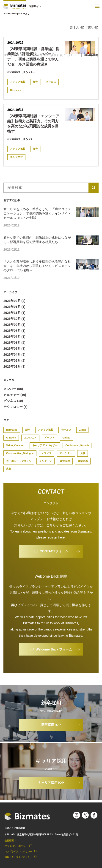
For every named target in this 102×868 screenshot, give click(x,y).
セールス (51, 82)
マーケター (66, 453)
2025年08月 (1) (14, 331)
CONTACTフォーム (54, 551)
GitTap (66, 438)
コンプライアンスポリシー (18, 852)
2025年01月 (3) (14, 367)
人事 (83, 453)
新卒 (36, 82)
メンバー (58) (13, 389)
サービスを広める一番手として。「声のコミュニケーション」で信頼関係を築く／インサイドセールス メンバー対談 (37, 213)
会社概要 (9, 841)
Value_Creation (15, 445)
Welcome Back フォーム (54, 649)
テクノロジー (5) (15, 407)
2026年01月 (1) (14, 307)
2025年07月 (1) (14, 337)
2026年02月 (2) (14, 301)
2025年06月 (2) (14, 343)
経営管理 (65, 461)
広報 (9, 469)
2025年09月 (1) (14, 325)
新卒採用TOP (51, 725)
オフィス (47, 453)
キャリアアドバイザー (45, 445)
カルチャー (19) (15, 395)
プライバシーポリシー (16, 846)
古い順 (93, 27)
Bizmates (16, 90)
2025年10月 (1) (14, 319)
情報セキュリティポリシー (18, 857)
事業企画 (83, 461)
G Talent (11, 438)
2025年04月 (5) (14, 355)
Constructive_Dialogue (20, 453)
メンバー (28, 72)
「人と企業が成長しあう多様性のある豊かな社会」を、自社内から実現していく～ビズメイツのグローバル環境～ (37, 266)
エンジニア (16, 157)
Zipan (82, 430)
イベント (50, 438)
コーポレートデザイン (19, 461)
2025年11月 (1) (14, 313)
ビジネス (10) (13, 401)
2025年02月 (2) (14, 361)
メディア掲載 (18, 82)
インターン (45, 461)
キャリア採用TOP (51, 783)
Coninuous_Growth (77, 445)
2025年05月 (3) (14, 349)
